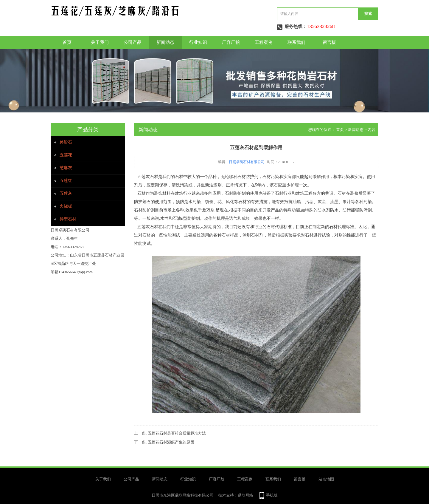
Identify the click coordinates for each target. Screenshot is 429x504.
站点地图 (326, 479)
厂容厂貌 (231, 42)
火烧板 (66, 206)
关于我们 (100, 42)
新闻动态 (165, 42)
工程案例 (264, 42)
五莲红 (66, 181)
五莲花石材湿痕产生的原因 (171, 442)
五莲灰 (66, 193)
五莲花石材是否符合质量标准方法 (177, 433)
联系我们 (296, 42)
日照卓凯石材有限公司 (247, 162)
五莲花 (66, 155)
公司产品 (133, 42)
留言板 (329, 42)
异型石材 (68, 219)
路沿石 (66, 142)
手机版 (272, 495)
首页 (67, 42)
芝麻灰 (66, 168)
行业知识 (198, 42)
